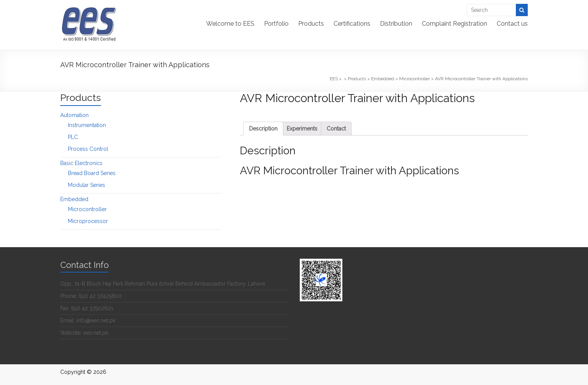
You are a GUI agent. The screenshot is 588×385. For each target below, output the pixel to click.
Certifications (352, 24)
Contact (336, 129)
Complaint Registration (454, 24)
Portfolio (276, 24)
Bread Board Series (92, 173)
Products (311, 24)
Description (263, 129)
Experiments (302, 129)
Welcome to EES (230, 24)
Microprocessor (88, 221)
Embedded (74, 199)
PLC (73, 137)
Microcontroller (87, 209)
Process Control (88, 149)
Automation (74, 115)
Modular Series (87, 185)
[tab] (263, 129)
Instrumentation (87, 125)
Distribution (396, 24)
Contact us (512, 24)
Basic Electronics (81, 163)
